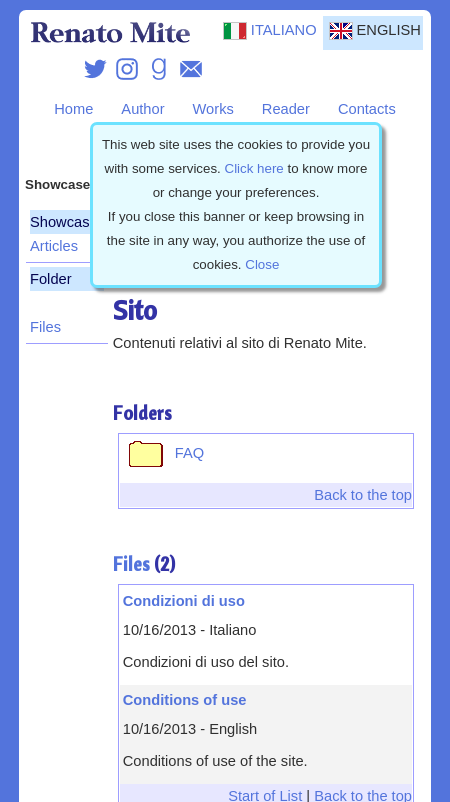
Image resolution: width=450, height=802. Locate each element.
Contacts (367, 109)
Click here (254, 168)
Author (142, 109)
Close (262, 264)
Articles (54, 246)
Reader (286, 109)
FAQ (163, 453)
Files (45, 327)
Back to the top (363, 495)
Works (213, 109)
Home (73, 109)
